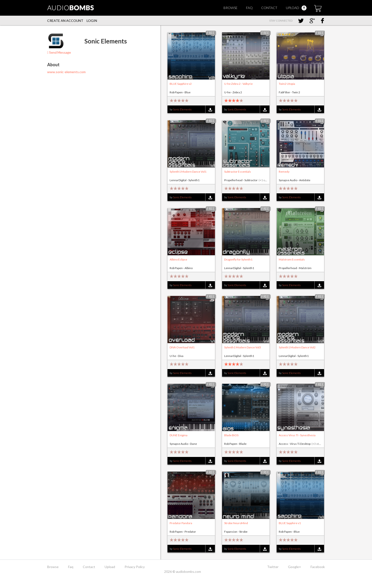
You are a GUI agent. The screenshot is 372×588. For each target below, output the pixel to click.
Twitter (273, 567)
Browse (230, 8)
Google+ (295, 567)
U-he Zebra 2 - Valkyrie (238, 84)
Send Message (59, 52)
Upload (296, 8)
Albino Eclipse (178, 259)
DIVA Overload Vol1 (182, 347)
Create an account (65, 21)
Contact (269, 8)
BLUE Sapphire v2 (181, 84)
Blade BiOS (231, 435)
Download (210, 110)
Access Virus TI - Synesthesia (297, 435)
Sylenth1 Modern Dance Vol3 (243, 347)
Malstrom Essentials (292, 259)
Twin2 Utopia (287, 84)
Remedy (284, 172)
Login (92, 21)
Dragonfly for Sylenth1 (238, 259)
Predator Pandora (181, 523)
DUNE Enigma (179, 435)
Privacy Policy (135, 567)
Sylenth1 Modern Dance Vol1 (188, 172)
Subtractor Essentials (238, 172)
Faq (249, 8)
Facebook (318, 567)
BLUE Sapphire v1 (290, 523)
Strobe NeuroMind (236, 523)
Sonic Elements (182, 109)
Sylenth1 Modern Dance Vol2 (297, 347)
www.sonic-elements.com (66, 72)
